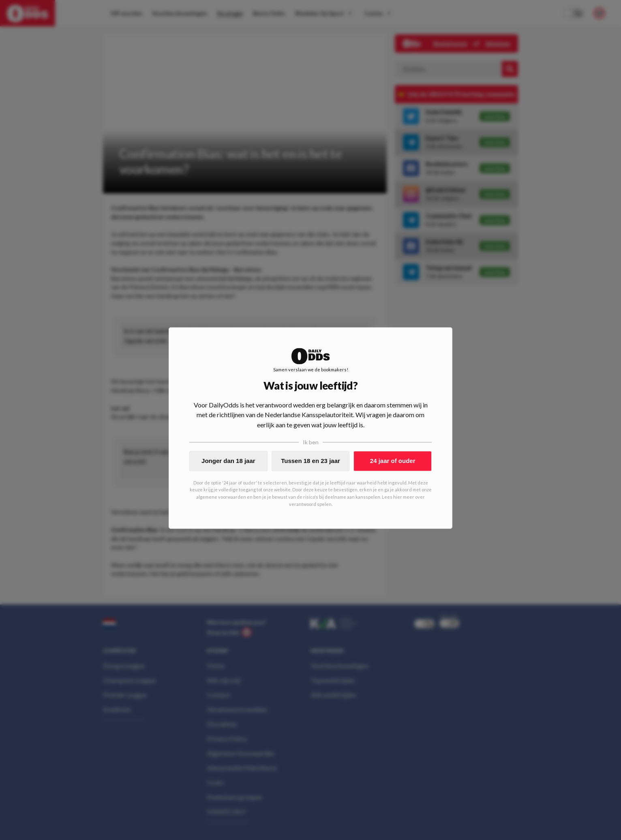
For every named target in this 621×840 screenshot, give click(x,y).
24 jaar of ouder (393, 461)
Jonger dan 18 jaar (228, 461)
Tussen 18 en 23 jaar (310, 461)
